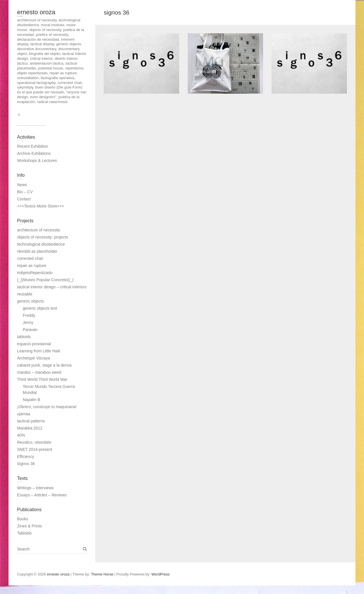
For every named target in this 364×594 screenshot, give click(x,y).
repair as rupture (32, 266)
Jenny (28, 322)
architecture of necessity (39, 230)
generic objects (30, 301)
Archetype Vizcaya (34, 358)
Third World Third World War (42, 379)
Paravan (30, 330)
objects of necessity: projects (43, 237)
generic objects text (40, 308)
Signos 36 (26, 464)
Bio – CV (25, 192)
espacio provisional (34, 344)
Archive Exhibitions (34, 153)
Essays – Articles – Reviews (42, 495)
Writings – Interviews (35, 488)
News (22, 185)
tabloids (24, 337)
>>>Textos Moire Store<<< (41, 206)
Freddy (29, 315)
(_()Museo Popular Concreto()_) (45, 280)
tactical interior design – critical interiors (52, 287)
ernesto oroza (36, 12)
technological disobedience (41, 244)
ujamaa (24, 414)
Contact (24, 199)
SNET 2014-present (35, 449)
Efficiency (26, 457)
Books (23, 519)
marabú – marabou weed (39, 372)
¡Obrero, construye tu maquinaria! (47, 407)
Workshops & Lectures (37, 161)
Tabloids (24, 533)
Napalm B (31, 400)
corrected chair (30, 258)
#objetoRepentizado (35, 273)
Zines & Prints (29, 526)
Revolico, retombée (34, 442)
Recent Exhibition (33, 146)
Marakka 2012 (30, 428)
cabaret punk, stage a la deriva (44, 365)
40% (21, 435)
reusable (25, 294)
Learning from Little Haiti (39, 351)
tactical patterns (31, 421)
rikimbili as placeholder (37, 251)
